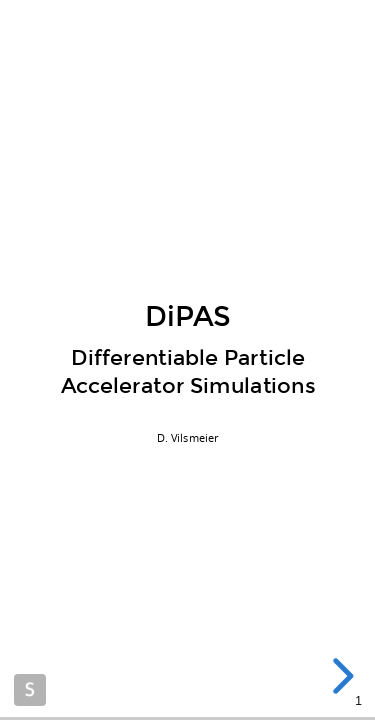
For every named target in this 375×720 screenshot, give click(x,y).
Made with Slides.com (30, 690)
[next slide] (339, 676)
